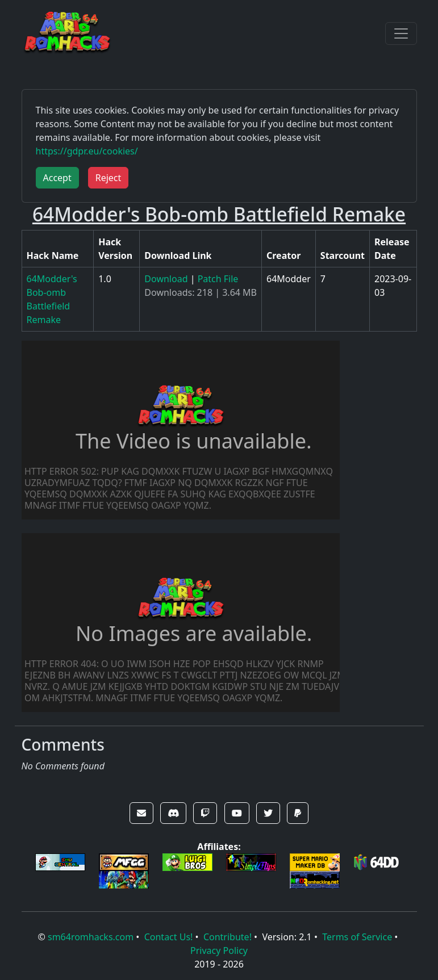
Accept (57, 178)
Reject (109, 178)
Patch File (218, 279)
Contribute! (228, 937)
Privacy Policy (219, 950)
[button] (141, 813)
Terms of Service (357, 937)
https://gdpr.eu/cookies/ (87, 151)
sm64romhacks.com (91, 937)
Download (166, 279)
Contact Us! (169, 937)
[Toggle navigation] (401, 33)
